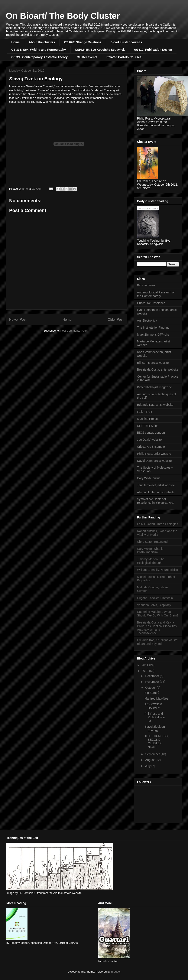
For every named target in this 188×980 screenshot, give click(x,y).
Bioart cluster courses (126, 42)
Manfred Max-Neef (157, 699)
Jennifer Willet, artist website (156, 485)
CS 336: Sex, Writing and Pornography (39, 50)
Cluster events (87, 57)
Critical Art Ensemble (151, 447)
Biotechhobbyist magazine (154, 387)
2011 (145, 665)
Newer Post (18, 320)
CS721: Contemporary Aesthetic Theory (39, 57)
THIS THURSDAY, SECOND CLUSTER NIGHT (157, 741)
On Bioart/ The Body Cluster (63, 16)
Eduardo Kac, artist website (155, 405)
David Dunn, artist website (154, 461)
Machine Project (148, 419)
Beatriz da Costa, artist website (158, 369)
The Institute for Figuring (153, 328)
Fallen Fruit (145, 412)
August (150, 760)
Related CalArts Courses (124, 57)
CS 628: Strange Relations (83, 42)
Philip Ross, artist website (154, 454)
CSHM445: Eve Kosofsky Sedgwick (100, 50)
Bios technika (146, 285)
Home (15, 42)
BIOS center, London (151, 433)
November (152, 682)
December (152, 676)
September (153, 754)
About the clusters (42, 42)
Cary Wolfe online (149, 478)
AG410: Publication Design (153, 50)
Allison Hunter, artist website (156, 492)
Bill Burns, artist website (153, 363)
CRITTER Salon (148, 426)
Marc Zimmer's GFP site (153, 335)
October (151, 688)
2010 (145, 671)
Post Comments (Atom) (75, 331)
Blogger (116, 972)
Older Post (116, 320)
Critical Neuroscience (151, 303)
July (148, 766)
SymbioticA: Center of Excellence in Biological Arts (156, 501)
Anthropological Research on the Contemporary (156, 294)
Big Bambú (152, 693)
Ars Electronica (147, 320)
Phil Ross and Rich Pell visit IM (155, 717)
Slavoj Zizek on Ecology (155, 728)
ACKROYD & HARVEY (153, 706)
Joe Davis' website (149, 440)
